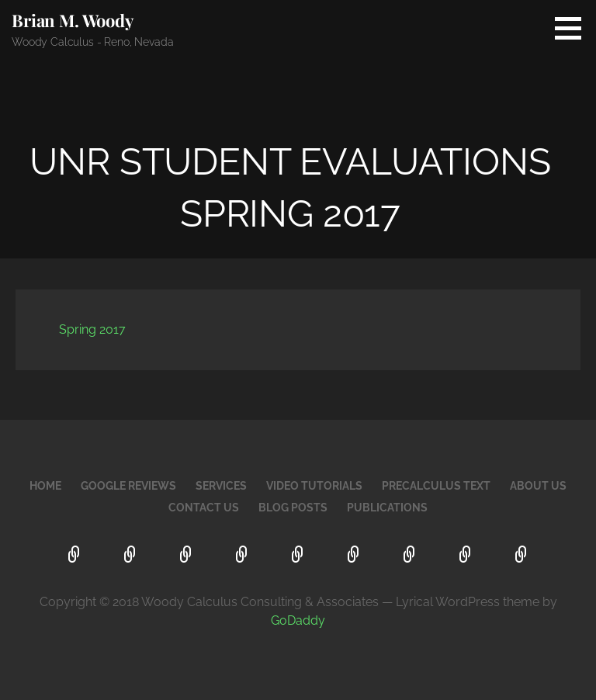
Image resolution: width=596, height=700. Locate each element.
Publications (387, 508)
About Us (538, 486)
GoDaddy (298, 620)
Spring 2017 (92, 329)
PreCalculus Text (436, 486)
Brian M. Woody (73, 20)
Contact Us (204, 508)
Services (221, 486)
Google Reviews (128, 486)
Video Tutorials (314, 486)
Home (45, 486)
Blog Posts (293, 508)
